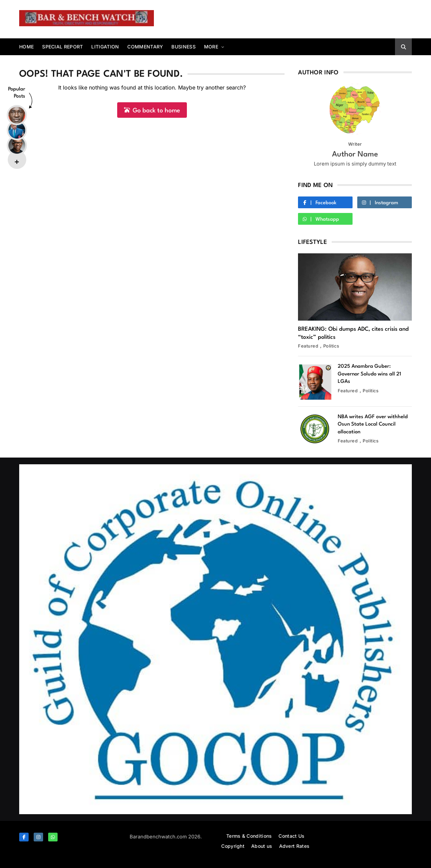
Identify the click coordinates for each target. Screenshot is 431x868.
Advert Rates (294, 846)
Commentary (145, 47)
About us (262, 846)
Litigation (105, 47)
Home (26, 47)
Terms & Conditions (249, 836)
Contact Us (291, 836)
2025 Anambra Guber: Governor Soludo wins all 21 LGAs (369, 374)
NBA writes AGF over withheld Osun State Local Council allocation (373, 425)
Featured (308, 346)
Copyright (233, 846)
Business (183, 47)
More (211, 47)
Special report (62, 47)
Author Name (355, 154)
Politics (331, 346)
